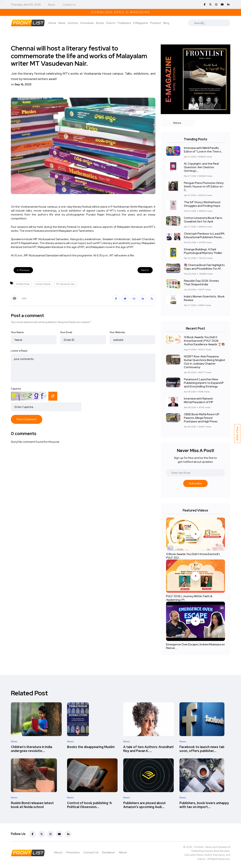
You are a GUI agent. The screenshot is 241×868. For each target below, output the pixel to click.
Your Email (66, 332)
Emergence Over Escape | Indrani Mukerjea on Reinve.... (195, 646)
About (51, 5)
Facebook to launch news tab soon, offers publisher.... (202, 749)
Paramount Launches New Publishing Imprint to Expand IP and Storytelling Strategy (204, 383)
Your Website (117, 332)
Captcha (16, 389)
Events (111, 23)
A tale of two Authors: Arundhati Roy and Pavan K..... (148, 749)
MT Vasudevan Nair (65, 284)
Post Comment (27, 419)
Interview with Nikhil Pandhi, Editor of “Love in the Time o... (203, 150)
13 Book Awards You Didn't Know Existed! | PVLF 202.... (193, 556)
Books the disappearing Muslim (91, 747)
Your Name (17, 332)
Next (145, 270)
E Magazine (141, 23)
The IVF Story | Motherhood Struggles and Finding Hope (202, 204)
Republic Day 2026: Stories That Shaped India (201, 283)
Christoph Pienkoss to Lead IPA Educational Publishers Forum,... (204, 235)
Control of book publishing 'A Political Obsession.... (89, 805)
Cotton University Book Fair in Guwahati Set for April (203, 220)
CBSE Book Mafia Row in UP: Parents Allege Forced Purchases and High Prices (202, 418)
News (62, 23)
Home (52, 23)
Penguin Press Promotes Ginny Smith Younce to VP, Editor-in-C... (204, 186)
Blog (166, 23)
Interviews (87, 23)
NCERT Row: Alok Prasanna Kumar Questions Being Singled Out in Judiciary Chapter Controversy (204, 362)
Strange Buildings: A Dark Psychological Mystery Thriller (203, 251)
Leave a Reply (19, 351)
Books (100, 23)
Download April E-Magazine (121, 12)
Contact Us (69, 5)
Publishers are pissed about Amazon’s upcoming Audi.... (144, 805)
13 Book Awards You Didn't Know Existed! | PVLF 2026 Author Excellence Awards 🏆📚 (204, 341)
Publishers (124, 23)
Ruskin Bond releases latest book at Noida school (32, 805)
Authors (73, 23)
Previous (23, 270)
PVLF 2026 (237, 434)
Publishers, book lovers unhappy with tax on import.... (204, 805)
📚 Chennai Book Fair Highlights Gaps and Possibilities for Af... (204, 267)
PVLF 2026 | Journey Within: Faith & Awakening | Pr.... (189, 598)
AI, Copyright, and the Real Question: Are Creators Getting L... (201, 167)
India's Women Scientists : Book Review (204, 298)
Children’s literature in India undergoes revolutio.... (31, 749)
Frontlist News (23, 284)
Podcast (156, 23)
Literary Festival (43, 284)
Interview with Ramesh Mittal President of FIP (199, 400)
